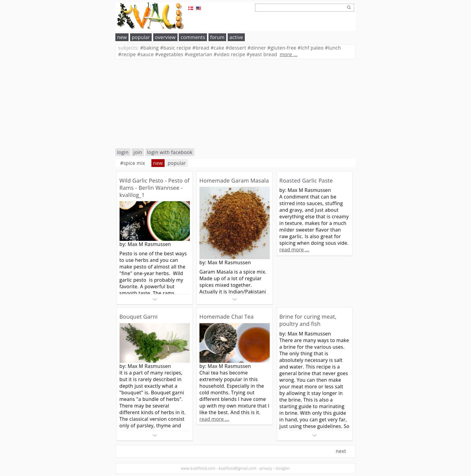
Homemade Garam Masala (234, 180)
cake (217, 48)
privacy (266, 468)
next (341, 451)
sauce (146, 54)
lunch (333, 48)
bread (201, 48)
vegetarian (198, 54)
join (138, 152)
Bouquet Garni (139, 317)
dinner (257, 48)
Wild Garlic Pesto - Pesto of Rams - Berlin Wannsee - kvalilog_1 (155, 188)
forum (217, 37)
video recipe (229, 54)
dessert (236, 48)
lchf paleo (311, 48)
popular (141, 37)
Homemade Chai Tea (226, 317)
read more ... (294, 250)
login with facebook (170, 152)
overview (165, 37)
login (123, 152)
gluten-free (282, 48)
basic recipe (176, 48)
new (122, 37)
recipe (127, 54)
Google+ (283, 468)
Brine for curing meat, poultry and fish (308, 320)
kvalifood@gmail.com (237, 468)
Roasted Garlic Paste (306, 180)
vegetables (169, 54)
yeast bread (262, 54)
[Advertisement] (235, 104)
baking (149, 48)
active (236, 37)
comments (193, 37)
